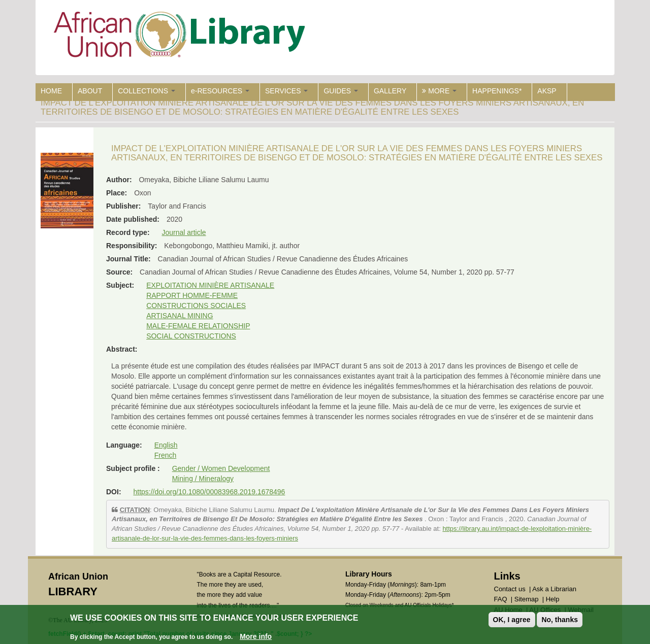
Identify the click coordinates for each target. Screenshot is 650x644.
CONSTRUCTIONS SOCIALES (196, 306)
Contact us (510, 589)
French (166, 455)
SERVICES (286, 91)
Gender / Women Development (221, 468)
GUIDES (341, 91)
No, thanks (560, 620)
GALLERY (390, 91)
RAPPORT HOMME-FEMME (192, 295)
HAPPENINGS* (497, 91)
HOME (51, 91)
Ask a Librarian (554, 589)
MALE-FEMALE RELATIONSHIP (198, 326)
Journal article (184, 232)
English (166, 445)
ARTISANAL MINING (180, 316)
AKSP (547, 91)
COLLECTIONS (147, 91)
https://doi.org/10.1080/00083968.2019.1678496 (209, 492)
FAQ (501, 599)
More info (256, 636)
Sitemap (527, 599)
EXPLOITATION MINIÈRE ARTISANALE (210, 285)
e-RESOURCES (220, 91)
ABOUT (90, 91)
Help (553, 599)
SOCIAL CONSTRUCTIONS (191, 336)
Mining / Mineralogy (203, 479)
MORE (439, 91)
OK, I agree (512, 620)
